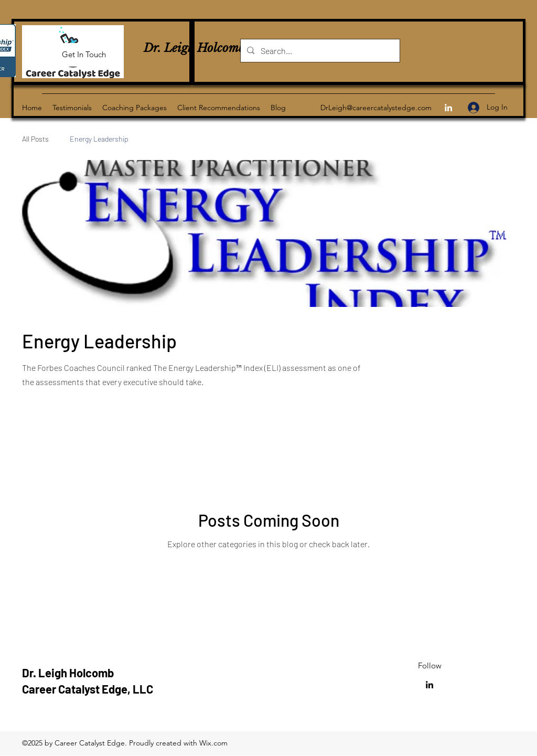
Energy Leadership (99, 139)
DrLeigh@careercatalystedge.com (376, 108)
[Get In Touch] (84, 55)
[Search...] (319, 51)
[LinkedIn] (448, 108)
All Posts (35, 139)
